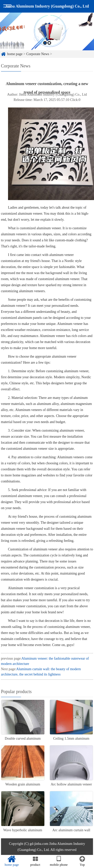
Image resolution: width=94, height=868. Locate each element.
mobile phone (59, 861)
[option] (47, 31)
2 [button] (49, 43)
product (35, 861)
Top (82, 861)
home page (15, 54)
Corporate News (38, 54)
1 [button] (45, 43)
